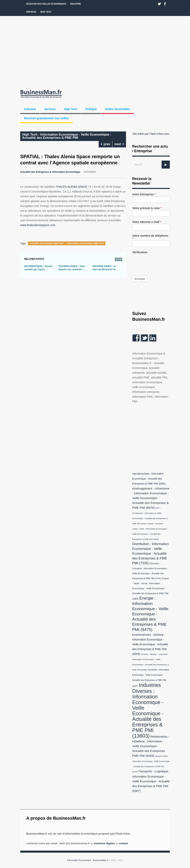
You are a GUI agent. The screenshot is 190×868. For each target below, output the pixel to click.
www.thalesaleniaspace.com (38, 225)
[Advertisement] (95, 52)
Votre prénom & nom (147, 208)
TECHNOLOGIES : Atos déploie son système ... (71, 268)
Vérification (140, 252)
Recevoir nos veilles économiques (46, 4)
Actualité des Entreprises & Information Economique (50, 172)
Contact (123, 843)
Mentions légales (104, 843)
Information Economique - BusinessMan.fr (88, 860)
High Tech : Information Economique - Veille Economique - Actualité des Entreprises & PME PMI (67, 136)
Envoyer (140, 279)
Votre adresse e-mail (147, 222)
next (119, 144)
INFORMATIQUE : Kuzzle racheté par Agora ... (38, 268)
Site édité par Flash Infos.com (151, 134)
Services (31, 12)
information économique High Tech (85, 243)
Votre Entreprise (144, 194)
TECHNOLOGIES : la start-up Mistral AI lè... (105, 268)
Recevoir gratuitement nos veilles (46, 118)
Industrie (76, 4)
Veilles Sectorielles (117, 109)
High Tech (46, 12)
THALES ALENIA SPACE (71, 187)
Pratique (91, 109)
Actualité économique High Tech (47, 243)
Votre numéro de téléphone (150, 237)
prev (105, 144)
